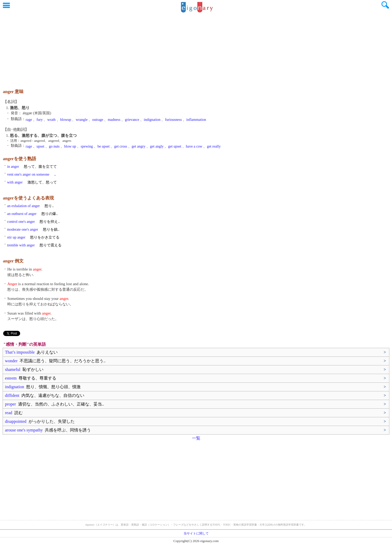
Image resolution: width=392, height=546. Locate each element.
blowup (66, 120)
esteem (31, 378)
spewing (87, 146)
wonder (55, 361)
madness (114, 120)
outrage (98, 120)
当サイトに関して (196, 533)
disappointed (40, 421)
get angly (157, 146)
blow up (70, 146)
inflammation (196, 120)
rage (29, 120)
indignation (152, 120)
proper (54, 404)
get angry (139, 146)
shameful (24, 369)
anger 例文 (13, 261)
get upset (175, 146)
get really (214, 146)
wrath (51, 120)
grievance (132, 120)
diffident (45, 395)
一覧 (196, 438)
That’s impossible (31, 352)
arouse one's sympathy (48, 430)
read (14, 413)
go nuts (54, 146)
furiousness (173, 120)
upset (41, 146)
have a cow (194, 146)
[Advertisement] (196, 48)
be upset (103, 146)
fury (40, 120)
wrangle (82, 120)
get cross (121, 146)
